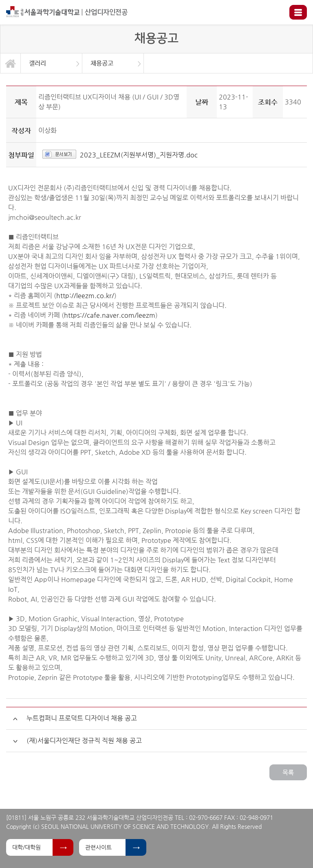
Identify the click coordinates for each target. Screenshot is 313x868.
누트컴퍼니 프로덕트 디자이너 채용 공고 (82, 718)
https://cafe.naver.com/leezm (110, 315)
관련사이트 (98, 847)
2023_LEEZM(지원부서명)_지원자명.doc (139, 155)
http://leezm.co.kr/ (85, 296)
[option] (52, 63)
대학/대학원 (26, 847)
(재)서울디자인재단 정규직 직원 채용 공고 (84, 741)
